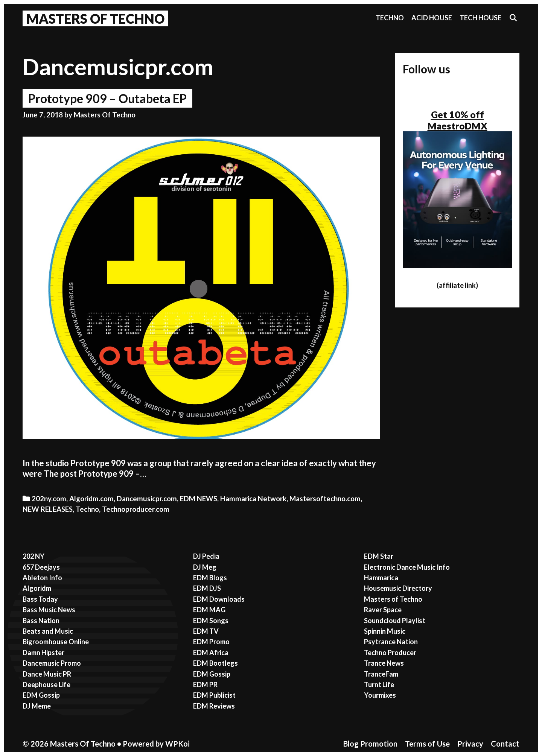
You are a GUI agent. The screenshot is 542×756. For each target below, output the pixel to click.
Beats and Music (48, 631)
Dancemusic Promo (52, 663)
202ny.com (49, 499)
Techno (390, 18)
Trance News (384, 663)
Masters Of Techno (95, 18)
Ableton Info (42, 578)
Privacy (470, 744)
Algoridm (37, 588)
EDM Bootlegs (215, 663)
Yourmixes (380, 695)
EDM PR (205, 685)
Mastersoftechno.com (325, 499)
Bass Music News (49, 610)
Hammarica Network (253, 499)
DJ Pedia (206, 556)
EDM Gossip (41, 695)
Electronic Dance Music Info (407, 567)
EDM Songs (211, 621)
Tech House (480, 18)
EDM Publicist (214, 695)
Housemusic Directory (398, 588)
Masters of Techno (393, 599)
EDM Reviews (214, 706)
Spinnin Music (385, 631)
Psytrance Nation (391, 642)
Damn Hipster (43, 653)
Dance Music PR (47, 674)
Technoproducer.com (136, 509)
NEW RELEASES (48, 509)
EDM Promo (211, 642)
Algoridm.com (91, 499)
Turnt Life (379, 685)
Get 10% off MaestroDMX (458, 120)
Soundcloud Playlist (395, 621)
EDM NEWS (199, 499)
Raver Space (383, 610)
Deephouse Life (46, 685)
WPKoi (177, 744)
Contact (505, 744)
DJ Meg (205, 567)
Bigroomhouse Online (56, 642)
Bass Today (40, 599)
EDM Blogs (210, 578)
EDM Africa (211, 653)
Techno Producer (390, 653)
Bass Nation (41, 621)
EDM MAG (209, 610)
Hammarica (381, 578)
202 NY (33, 556)
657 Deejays (41, 567)
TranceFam (381, 674)
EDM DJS (207, 588)
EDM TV (206, 631)
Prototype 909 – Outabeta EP (107, 98)
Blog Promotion (370, 744)
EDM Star (379, 556)
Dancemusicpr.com (147, 499)
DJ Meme (37, 706)
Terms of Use (427, 744)
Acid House (432, 18)
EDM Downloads (219, 599)
